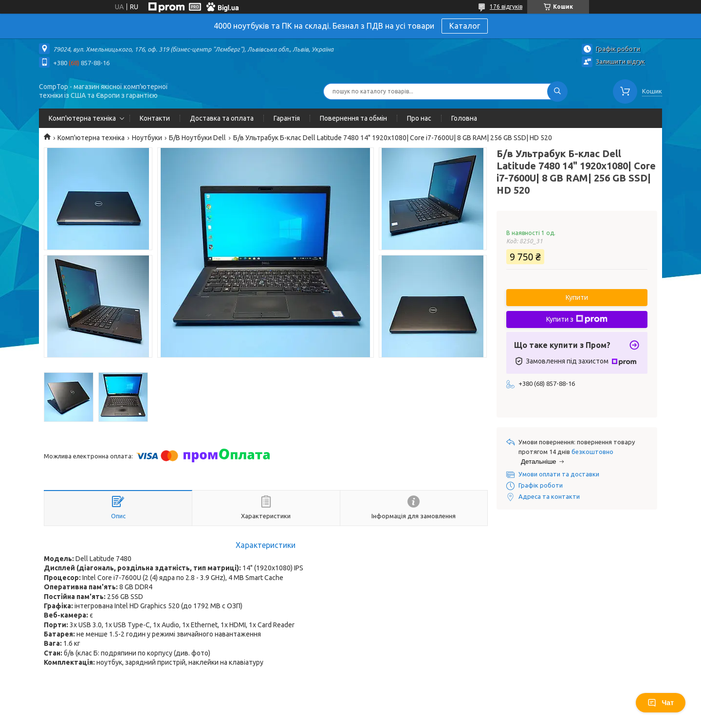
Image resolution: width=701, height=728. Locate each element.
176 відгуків (506, 7)
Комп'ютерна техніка (82, 118)
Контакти (155, 118)
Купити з (577, 319)
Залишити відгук (620, 61)
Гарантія (287, 118)
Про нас (419, 118)
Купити (577, 297)
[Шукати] (557, 91)
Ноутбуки (147, 138)
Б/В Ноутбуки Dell (197, 138)
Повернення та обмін (353, 118)
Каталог (465, 26)
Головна (464, 118)
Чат (661, 703)
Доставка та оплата (222, 118)
